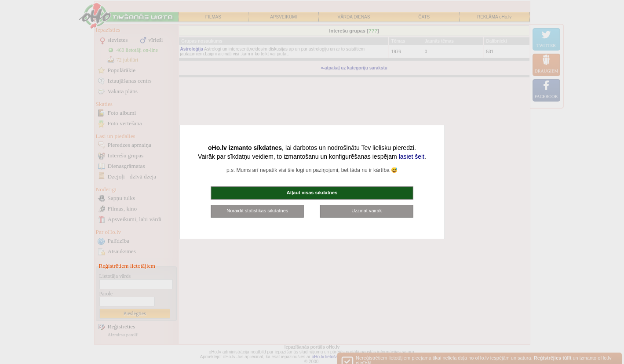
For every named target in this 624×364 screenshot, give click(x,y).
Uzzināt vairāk (367, 211)
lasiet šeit (412, 157)
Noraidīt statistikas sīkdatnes (257, 211)
